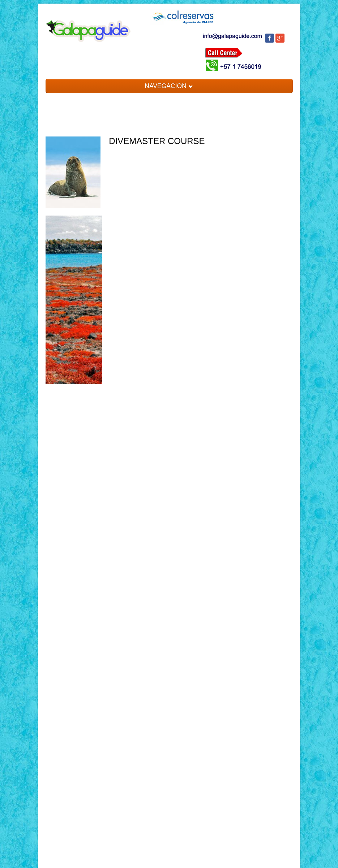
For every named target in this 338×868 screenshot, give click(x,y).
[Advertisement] (74, 507)
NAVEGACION (169, 86)
